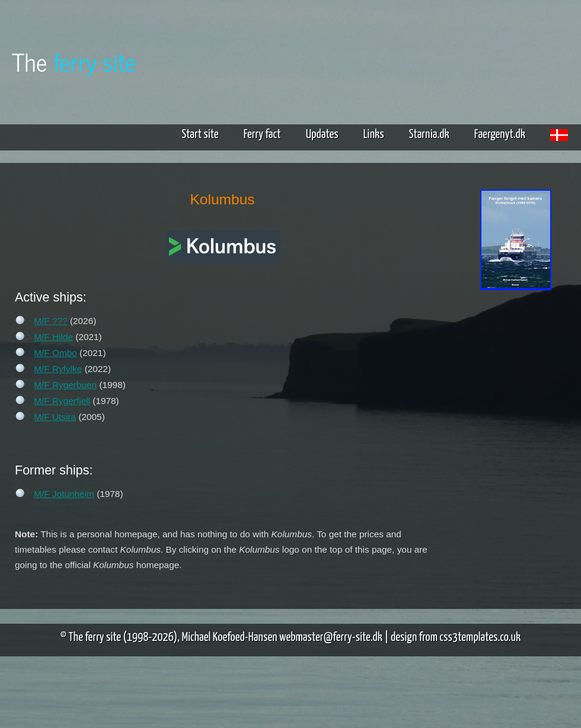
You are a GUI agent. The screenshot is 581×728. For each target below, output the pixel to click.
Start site (200, 134)
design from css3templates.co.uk (456, 637)
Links (374, 134)
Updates (322, 134)
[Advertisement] (516, 338)
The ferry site (95, 637)
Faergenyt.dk (500, 134)
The (74, 61)
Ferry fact (267, 134)
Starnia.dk (429, 134)
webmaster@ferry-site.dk (331, 637)
